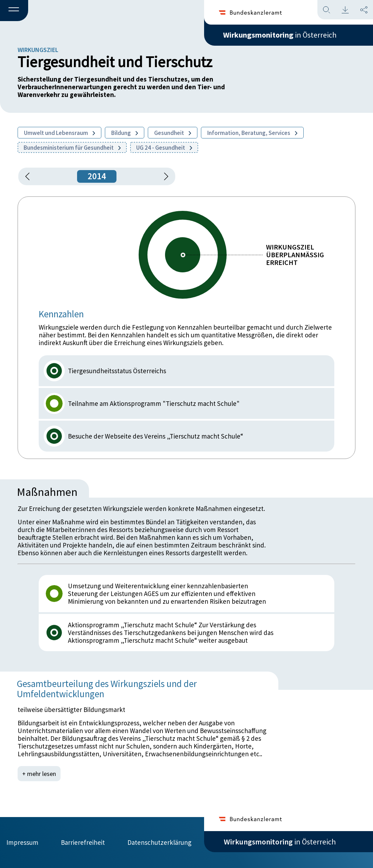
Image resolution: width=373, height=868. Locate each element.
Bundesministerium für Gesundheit (72, 148)
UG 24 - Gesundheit (164, 148)
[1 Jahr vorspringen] (164, 176)
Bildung (125, 133)
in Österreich (280, 35)
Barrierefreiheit (83, 842)
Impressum (22, 842)
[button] (14, 11)
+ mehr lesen (39, 774)
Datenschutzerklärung (159, 842)
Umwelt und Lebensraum (59, 133)
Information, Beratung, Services (252, 133)
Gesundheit (173, 133)
